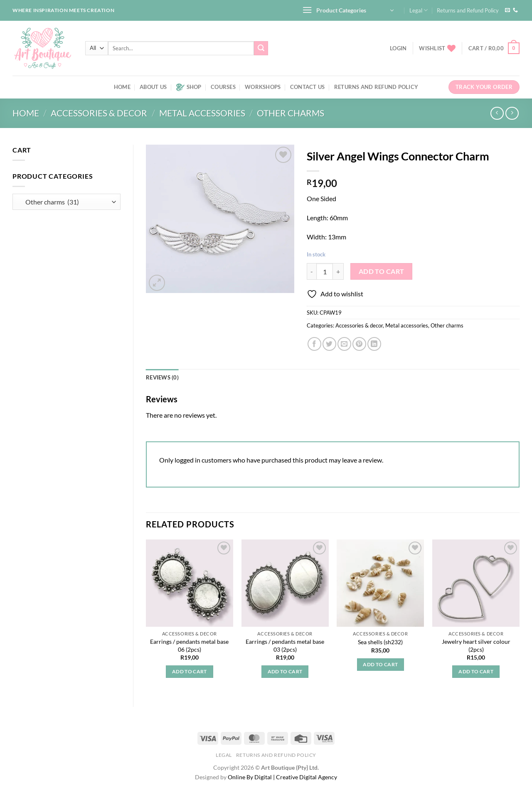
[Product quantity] (325, 271)
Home (122, 87)
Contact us (308, 87)
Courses (223, 87)
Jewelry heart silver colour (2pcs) (476, 645)
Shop (189, 87)
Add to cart (382, 271)
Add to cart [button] (190, 671)
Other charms (291, 113)
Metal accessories (202, 113)
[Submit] (261, 48)
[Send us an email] (507, 10)
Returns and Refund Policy (468, 10)
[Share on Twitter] (329, 344)
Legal (419, 10)
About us (153, 87)
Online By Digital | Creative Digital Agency (282, 777)
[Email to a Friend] (344, 344)
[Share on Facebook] (314, 344)
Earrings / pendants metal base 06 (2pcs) (189, 645)
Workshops (263, 87)
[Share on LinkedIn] (374, 344)
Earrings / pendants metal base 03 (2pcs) (285, 645)
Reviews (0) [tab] (162, 377)
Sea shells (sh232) (380, 642)
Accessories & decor (99, 113)
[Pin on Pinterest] (359, 344)
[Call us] (515, 10)
